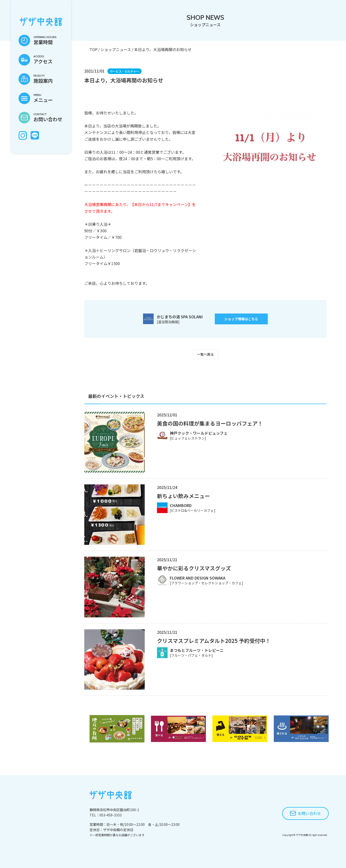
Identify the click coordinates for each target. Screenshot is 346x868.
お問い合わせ (309, 813)
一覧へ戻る (205, 354)
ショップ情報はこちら (241, 319)
